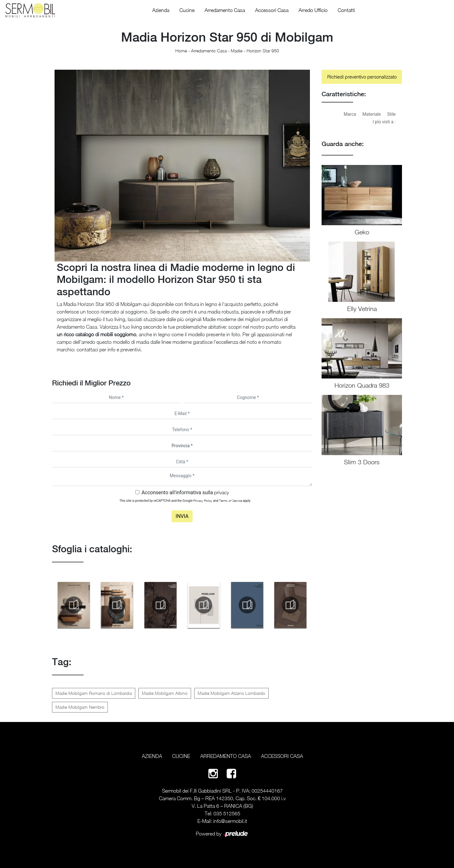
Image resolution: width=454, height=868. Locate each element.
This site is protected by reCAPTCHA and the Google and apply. (185, 501)
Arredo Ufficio (313, 10)
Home (181, 51)
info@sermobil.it (230, 821)
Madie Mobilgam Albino (165, 693)
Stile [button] (391, 114)
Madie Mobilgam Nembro (80, 707)
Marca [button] (350, 114)
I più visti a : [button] (384, 122)
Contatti (346, 10)
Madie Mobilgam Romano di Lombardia (94, 693)
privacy (221, 492)
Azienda (161, 10)
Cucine (187, 10)
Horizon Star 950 (263, 51)
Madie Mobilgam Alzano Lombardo (231, 693)
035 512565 (227, 813)
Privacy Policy (203, 501)
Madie (237, 51)
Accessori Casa (272, 10)
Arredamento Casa (225, 10)
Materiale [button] (371, 114)
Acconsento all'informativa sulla (185, 493)
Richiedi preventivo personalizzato (362, 77)
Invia (182, 516)
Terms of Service (231, 501)
